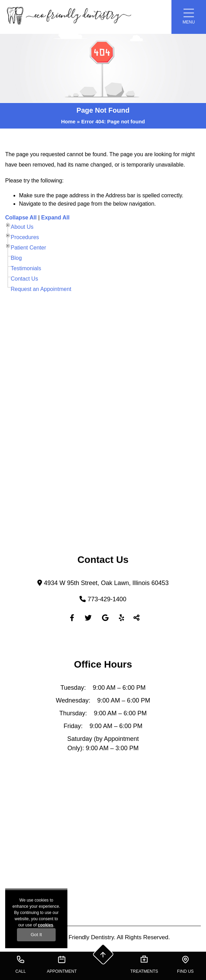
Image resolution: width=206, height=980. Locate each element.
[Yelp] (121, 618)
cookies (45, 925)
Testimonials (26, 268)
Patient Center (28, 248)
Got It (36, 935)
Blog (16, 258)
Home (68, 121)
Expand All (55, 218)
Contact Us (24, 279)
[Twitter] (88, 618)
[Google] (105, 618)
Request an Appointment (41, 289)
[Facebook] (72, 618)
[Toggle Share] (137, 618)
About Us (22, 227)
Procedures (25, 237)
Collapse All (21, 218)
